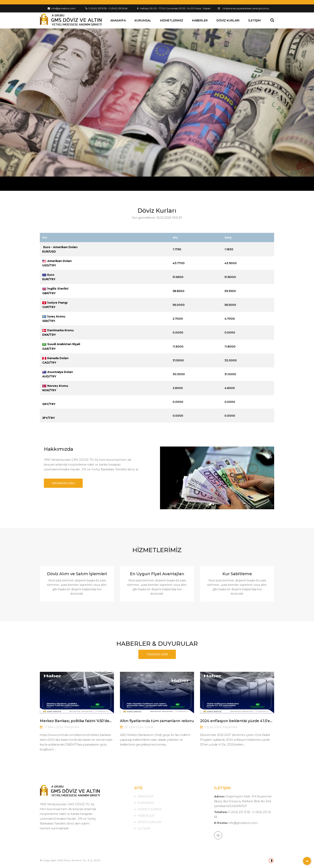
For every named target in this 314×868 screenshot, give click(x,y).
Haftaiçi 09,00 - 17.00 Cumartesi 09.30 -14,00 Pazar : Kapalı (174, 8)
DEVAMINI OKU (63, 483)
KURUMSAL (143, 20)
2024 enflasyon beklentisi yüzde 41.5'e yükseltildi (235, 721)
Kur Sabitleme (237, 574)
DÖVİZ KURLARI (228, 20)
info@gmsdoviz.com (62, 8)
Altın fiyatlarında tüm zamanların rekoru (157, 721)
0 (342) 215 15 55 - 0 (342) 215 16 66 (106, 8)
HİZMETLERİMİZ (172, 20)
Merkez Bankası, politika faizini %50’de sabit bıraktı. (74, 721)
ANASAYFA (118, 20)
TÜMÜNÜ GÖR (157, 654)
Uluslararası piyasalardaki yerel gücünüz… (247, 8)
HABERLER (200, 20)
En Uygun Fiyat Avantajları (157, 574)
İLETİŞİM (255, 20)
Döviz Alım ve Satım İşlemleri (77, 574)
